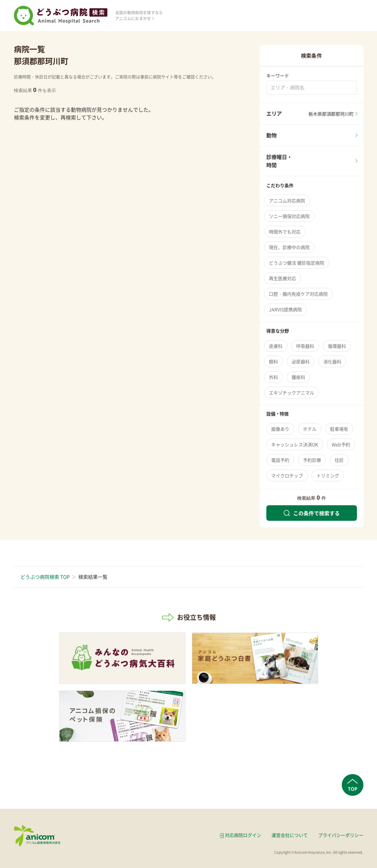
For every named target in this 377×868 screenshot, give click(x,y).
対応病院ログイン (243, 835)
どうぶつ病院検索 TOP (45, 577)
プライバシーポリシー (341, 835)
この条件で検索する (312, 513)
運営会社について (290, 835)
